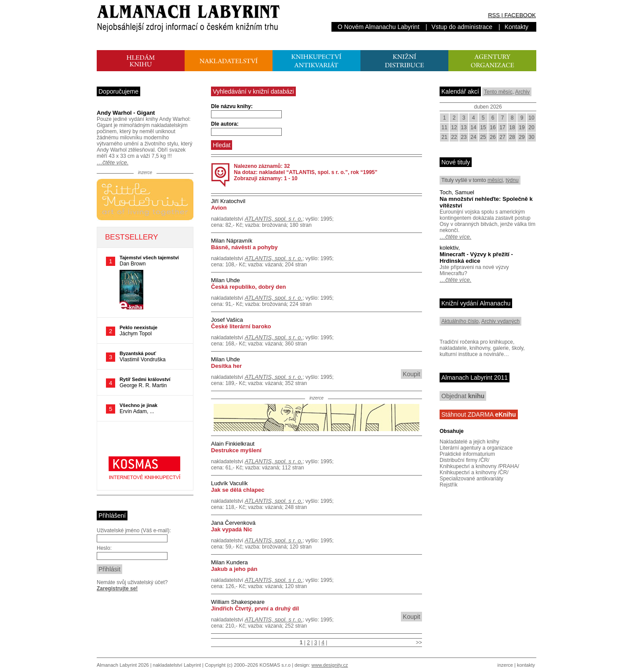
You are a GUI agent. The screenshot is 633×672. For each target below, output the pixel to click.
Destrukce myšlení (236, 450)
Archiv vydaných (500, 321)
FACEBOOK (520, 15)
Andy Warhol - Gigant (126, 113)
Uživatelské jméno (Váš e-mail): (134, 530)
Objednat (463, 396)
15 (483, 127)
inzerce (505, 665)
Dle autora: (225, 124)
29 (522, 137)
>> (419, 643)
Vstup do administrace (462, 27)
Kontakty (517, 27)
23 (464, 137)
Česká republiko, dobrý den (249, 287)
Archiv (522, 92)
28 (512, 137)
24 (473, 137)
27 (502, 137)
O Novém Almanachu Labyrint (378, 27)
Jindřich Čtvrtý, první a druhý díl (255, 608)
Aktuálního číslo (460, 321)
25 (483, 137)
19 (522, 127)
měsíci (495, 180)
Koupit (411, 374)
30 (531, 137)
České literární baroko (241, 326)
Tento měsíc (498, 92)
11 (444, 127)
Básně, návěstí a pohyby (244, 247)
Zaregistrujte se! (117, 588)
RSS (494, 15)
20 (531, 127)
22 (454, 137)
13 (464, 127)
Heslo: (104, 548)
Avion (219, 208)
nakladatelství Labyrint (177, 665)
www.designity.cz (330, 665)
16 (493, 127)
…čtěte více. (113, 162)
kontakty (526, 665)
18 (512, 127)
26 (493, 137)
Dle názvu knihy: (232, 106)
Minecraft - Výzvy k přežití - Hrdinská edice (476, 258)
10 (531, 118)
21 (444, 137)
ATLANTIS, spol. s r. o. (274, 219)
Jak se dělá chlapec (238, 490)
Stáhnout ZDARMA (479, 414)
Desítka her (226, 366)
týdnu (512, 180)
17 (502, 127)
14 (473, 127)
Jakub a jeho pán (234, 569)
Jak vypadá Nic (232, 529)
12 (454, 127)
